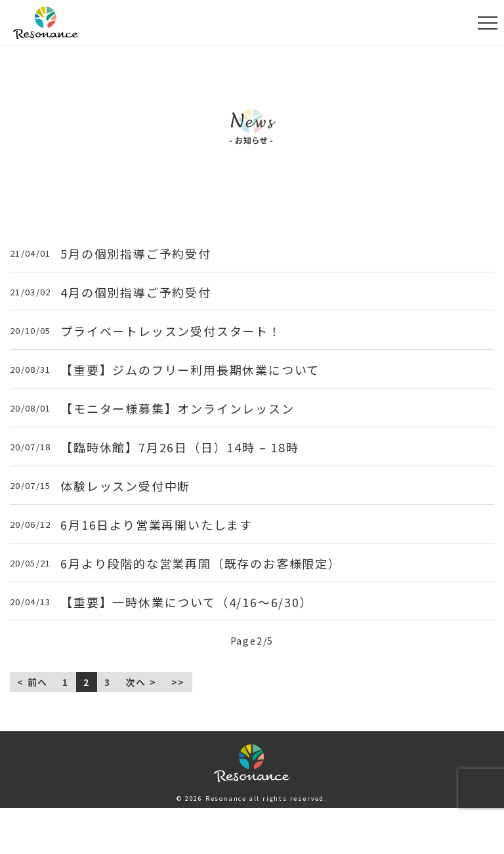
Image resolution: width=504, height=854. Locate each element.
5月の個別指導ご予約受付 (136, 254)
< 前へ (32, 682)
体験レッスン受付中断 (125, 486)
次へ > (141, 682)
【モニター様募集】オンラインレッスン (177, 409)
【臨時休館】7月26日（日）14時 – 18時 (179, 447)
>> (178, 682)
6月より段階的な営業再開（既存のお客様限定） (201, 564)
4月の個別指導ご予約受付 (136, 292)
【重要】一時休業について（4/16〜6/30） (186, 602)
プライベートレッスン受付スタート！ (171, 331)
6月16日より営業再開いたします (157, 525)
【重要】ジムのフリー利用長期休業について (190, 370)
